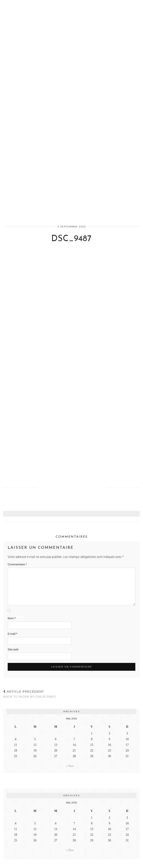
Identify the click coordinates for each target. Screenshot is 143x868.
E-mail (13, 634)
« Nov (70, 766)
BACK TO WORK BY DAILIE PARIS (30, 694)
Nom (12, 618)
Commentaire (17, 564)
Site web (13, 649)
